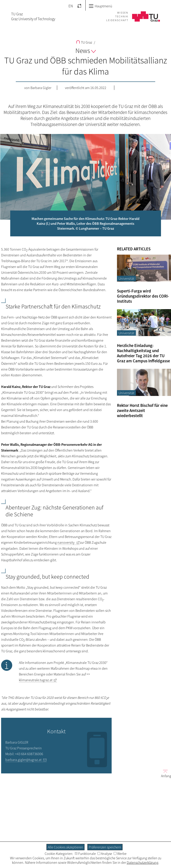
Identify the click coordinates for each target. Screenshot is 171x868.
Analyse (105, 854)
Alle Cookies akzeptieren (65, 847)
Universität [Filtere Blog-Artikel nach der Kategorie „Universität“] (126, 278)
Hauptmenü (100, 6)
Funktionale (85, 854)
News (86, 51)
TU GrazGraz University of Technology (33, 16)
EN (71, 6)
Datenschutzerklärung (143, 862)
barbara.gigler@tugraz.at (23, 760)
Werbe (120, 854)
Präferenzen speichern (105, 847)
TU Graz (84, 42)
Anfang (164, 773)
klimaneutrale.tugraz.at (36, 680)
